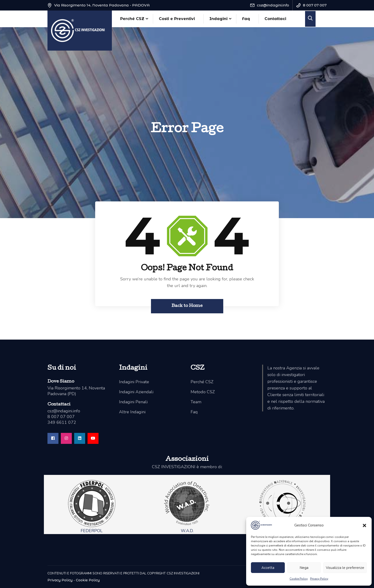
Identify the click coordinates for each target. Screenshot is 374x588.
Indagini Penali (133, 402)
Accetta (268, 568)
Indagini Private (134, 382)
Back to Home (187, 306)
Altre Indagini (132, 412)
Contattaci (275, 19)
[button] (364, 525)
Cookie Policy (299, 579)
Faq (246, 19)
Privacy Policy (319, 579)
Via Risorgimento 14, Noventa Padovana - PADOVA (102, 5)
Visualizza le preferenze (345, 568)
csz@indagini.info (273, 5)
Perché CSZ (132, 19)
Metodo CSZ (203, 392)
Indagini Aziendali (136, 392)
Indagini (218, 19)
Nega (304, 568)
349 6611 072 (62, 422)
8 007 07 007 (315, 5)
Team (196, 402)
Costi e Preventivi (177, 19)
